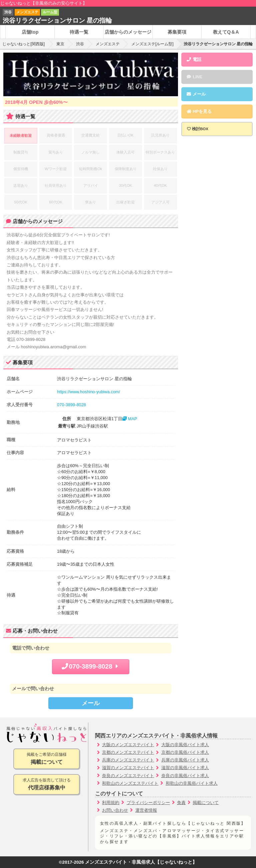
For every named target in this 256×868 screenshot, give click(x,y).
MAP (130, 419)
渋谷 (80, 44)
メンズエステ (108, 44)
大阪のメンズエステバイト (128, 745)
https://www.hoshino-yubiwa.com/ (88, 392)
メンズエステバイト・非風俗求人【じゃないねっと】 (141, 862)
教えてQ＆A (226, 32)
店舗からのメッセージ (128, 32)
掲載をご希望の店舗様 (46, 759)
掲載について (206, 803)
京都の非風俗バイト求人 (185, 752)
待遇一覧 (79, 32)
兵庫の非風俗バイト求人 (185, 760)
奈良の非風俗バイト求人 (185, 776)
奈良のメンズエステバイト (128, 776)
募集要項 (177, 32)
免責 (181, 803)
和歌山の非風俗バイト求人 (192, 783)
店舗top (30, 32)
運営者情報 (146, 810)
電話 (194, 59)
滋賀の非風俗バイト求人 (185, 768)
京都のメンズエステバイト (128, 752)
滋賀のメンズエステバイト (128, 768)
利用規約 (111, 803)
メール (91, 703)
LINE (194, 77)
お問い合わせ (115, 810)
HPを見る (199, 111)
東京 (60, 44)
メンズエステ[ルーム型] (152, 44)
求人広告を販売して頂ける (46, 785)
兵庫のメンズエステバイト (128, 760)
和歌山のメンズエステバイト (130, 783)
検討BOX (200, 129)
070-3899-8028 (71, 405)
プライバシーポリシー (148, 803)
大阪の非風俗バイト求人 (185, 745)
